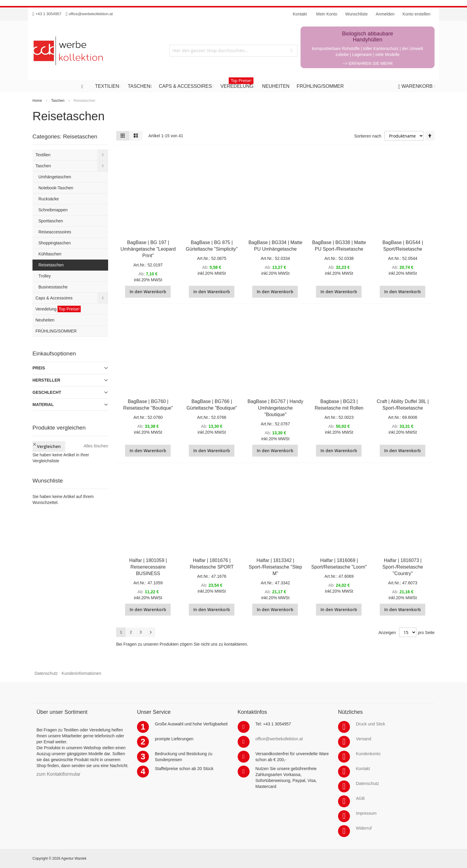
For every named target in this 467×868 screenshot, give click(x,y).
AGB (360, 798)
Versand (364, 739)
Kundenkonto (368, 754)
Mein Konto (327, 14)
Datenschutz (46, 673)
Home (37, 101)
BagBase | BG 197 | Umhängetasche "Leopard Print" (148, 249)
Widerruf (364, 828)
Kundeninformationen (81, 673)
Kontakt (363, 769)
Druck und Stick (371, 724)
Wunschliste (356, 14)
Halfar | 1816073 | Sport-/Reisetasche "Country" (403, 567)
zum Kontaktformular (59, 774)
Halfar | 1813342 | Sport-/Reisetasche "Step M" (275, 567)
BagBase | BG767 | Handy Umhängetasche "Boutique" (275, 408)
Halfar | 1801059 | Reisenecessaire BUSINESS (148, 567)
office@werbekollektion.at (91, 14)
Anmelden (385, 14)
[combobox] (233, 51)
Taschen (58, 101)
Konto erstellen (417, 14)
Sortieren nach (368, 136)
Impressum (366, 813)
